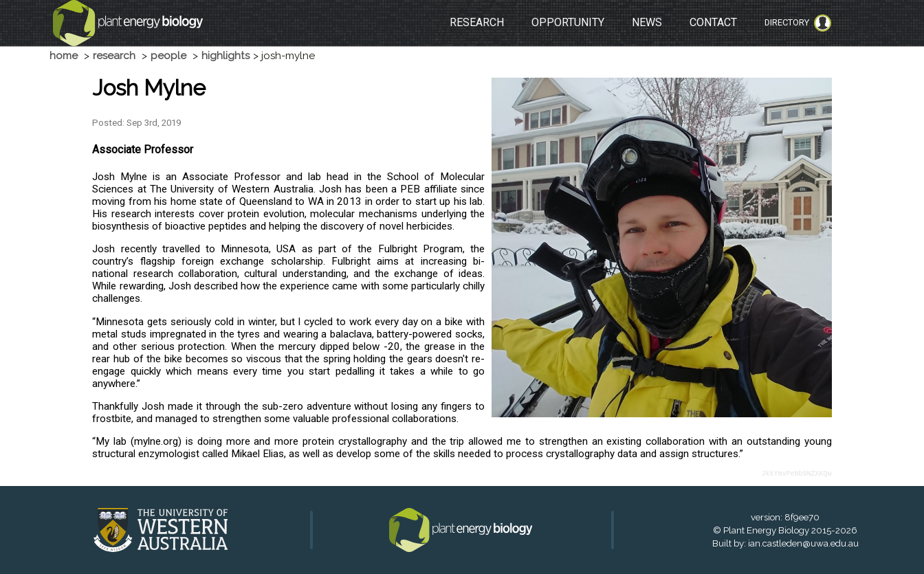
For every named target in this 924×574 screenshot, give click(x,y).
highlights (225, 56)
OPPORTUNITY (568, 22)
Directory (798, 23)
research (114, 56)
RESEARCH (477, 22)
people (168, 56)
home (64, 56)
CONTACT (713, 22)
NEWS (647, 22)
